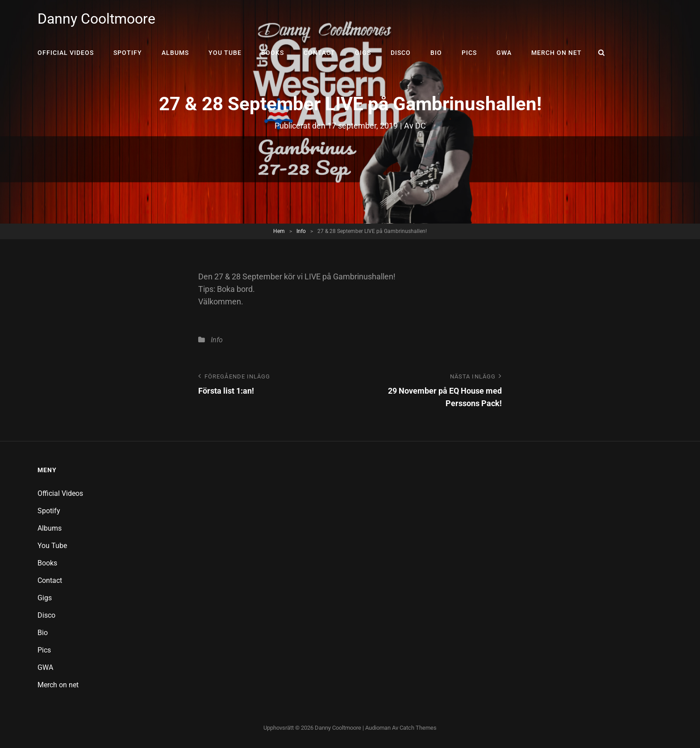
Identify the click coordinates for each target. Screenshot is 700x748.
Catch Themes (418, 728)
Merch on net (556, 53)
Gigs (363, 53)
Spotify (128, 53)
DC (421, 126)
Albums (175, 53)
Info (301, 231)
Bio (436, 53)
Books (273, 53)
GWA (504, 53)
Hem (279, 231)
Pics (469, 53)
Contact (319, 53)
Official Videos (66, 53)
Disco (401, 53)
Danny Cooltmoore (96, 19)
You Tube (225, 53)
